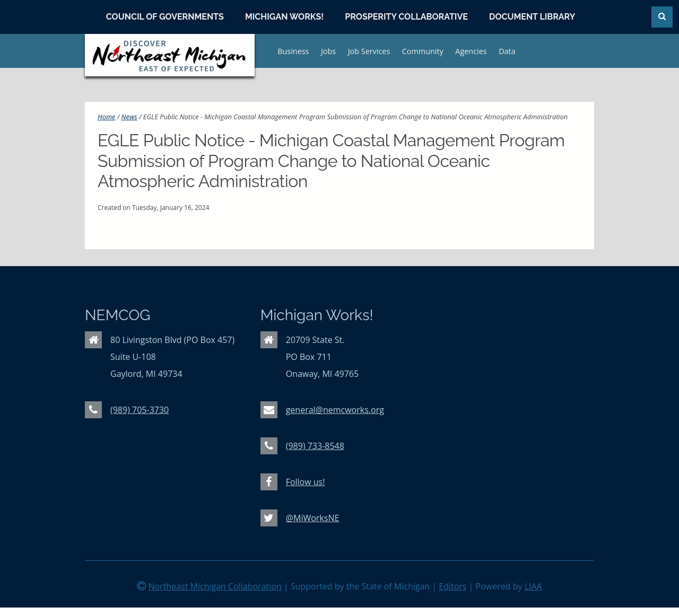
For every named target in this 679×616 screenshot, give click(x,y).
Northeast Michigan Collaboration (215, 586)
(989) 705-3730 (140, 410)
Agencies (471, 51)
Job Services (369, 51)
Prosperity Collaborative (406, 17)
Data (507, 51)
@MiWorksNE (313, 518)
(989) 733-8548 (315, 446)
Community (423, 51)
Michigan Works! (284, 17)
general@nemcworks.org (335, 410)
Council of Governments (165, 17)
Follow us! (306, 482)
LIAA (533, 586)
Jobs (328, 51)
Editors (452, 586)
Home (106, 117)
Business (293, 51)
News (129, 117)
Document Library (532, 17)
